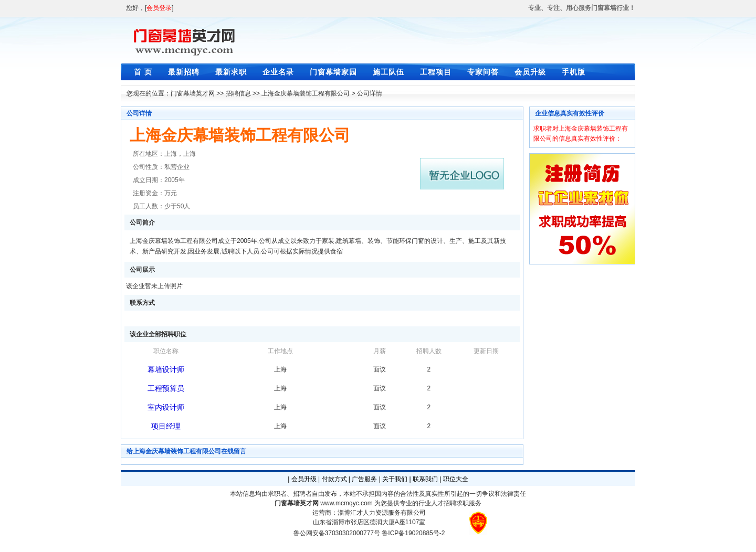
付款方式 (334, 479)
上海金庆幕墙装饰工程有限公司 (306, 93)
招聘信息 (238, 93)
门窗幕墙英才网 (193, 93)
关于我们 (395, 479)
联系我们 (425, 479)
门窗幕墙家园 (333, 72)
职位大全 (456, 479)
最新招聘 (184, 72)
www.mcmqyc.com (346, 503)
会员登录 (159, 8)
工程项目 (436, 72)
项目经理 (166, 426)
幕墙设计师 (166, 369)
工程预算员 (166, 388)
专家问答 (483, 72)
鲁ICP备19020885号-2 (413, 533)
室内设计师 (166, 407)
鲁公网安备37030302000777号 (337, 533)
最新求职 (231, 72)
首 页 (143, 72)
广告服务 (364, 479)
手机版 (574, 72)
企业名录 (278, 72)
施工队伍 (388, 72)
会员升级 (530, 72)
